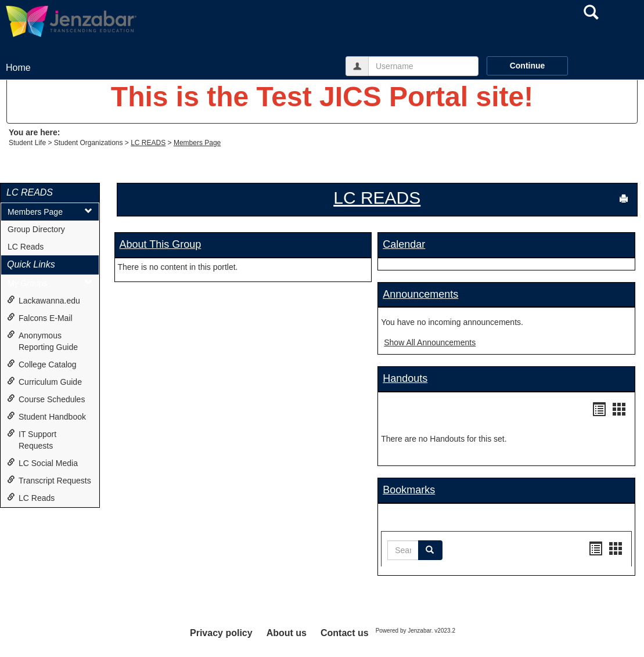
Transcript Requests (49, 480)
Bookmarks (409, 490)
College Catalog (42, 364)
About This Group (161, 244)
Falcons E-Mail (40, 318)
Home (18, 68)
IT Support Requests (32, 440)
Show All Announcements (430, 342)
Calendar (404, 244)
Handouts (405, 378)
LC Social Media (42, 463)
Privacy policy (221, 633)
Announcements (420, 294)
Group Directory (36, 229)
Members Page (197, 143)
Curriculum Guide (44, 382)
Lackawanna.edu (44, 300)
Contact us (345, 633)
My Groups (50, 283)
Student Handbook (46, 416)
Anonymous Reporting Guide (42, 341)
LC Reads (26, 247)
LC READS (148, 143)
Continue (528, 66)
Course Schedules (46, 399)
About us (287, 633)
